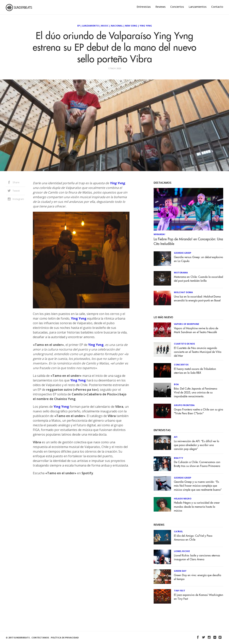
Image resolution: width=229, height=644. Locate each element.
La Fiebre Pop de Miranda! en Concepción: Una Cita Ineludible (188, 241)
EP (79, 26)
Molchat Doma (183, 292)
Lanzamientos (198, 7)
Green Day (180, 571)
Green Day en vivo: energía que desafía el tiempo (198, 577)
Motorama (181, 273)
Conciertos (177, 7)
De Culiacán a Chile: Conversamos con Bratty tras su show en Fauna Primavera (197, 464)
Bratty (178, 458)
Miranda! (159, 234)
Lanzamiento (90, 26)
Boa (176, 384)
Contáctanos (40, 638)
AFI (176, 437)
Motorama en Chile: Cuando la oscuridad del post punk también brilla (198, 279)
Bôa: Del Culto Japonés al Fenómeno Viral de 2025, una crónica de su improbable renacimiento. (196, 393)
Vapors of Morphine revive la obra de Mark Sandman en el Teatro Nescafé (196, 330)
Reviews (160, 7)
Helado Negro (183, 499)
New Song (131, 26)
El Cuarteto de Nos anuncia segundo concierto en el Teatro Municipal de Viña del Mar (198, 352)
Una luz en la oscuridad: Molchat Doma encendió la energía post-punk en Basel (197, 299)
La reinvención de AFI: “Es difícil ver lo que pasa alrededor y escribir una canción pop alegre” (197, 445)
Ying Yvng (146, 26)
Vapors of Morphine (186, 324)
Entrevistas (144, 7)
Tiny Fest (180, 591)
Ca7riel (178, 531)
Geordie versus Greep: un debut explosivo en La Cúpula (198, 259)
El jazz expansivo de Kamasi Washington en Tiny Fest (199, 597)
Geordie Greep (183, 253)
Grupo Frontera (184, 405)
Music (105, 26)
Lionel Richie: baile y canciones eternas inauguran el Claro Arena (197, 557)
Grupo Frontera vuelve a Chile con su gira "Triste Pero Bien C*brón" (198, 412)
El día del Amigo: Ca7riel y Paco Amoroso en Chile (193, 538)
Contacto (217, 7)
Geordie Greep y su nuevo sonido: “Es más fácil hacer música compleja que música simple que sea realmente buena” (198, 486)
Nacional (117, 26)
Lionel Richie (182, 551)
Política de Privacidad (65, 638)
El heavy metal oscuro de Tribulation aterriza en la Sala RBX (195, 371)
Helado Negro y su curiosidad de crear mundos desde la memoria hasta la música (197, 507)
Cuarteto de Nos (184, 344)
